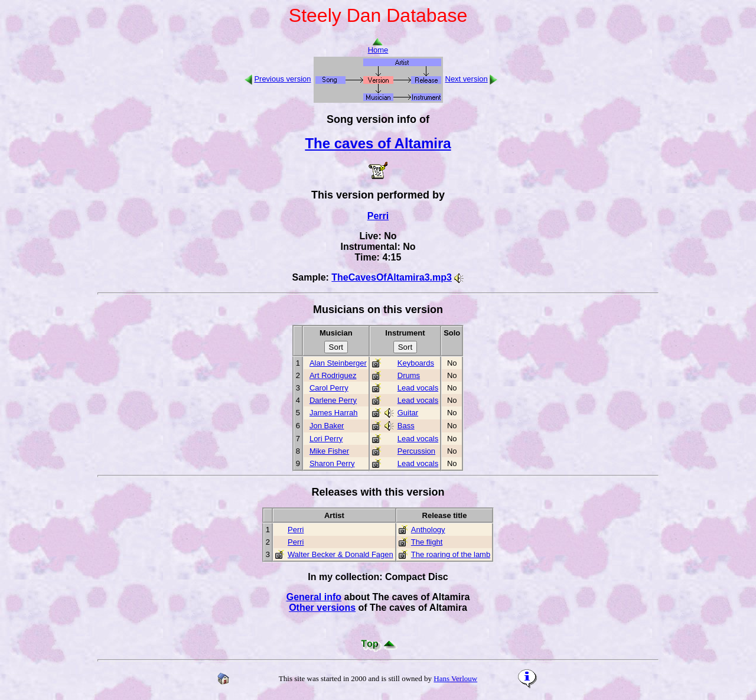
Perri (378, 216)
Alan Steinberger (338, 363)
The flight (427, 542)
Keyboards (416, 363)
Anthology (428, 530)
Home (378, 46)
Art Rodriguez (333, 375)
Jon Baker (327, 426)
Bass (406, 426)
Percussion (416, 451)
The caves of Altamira (378, 143)
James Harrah (334, 413)
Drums (409, 375)
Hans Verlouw (455, 678)
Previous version (282, 79)
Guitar (408, 413)
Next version (467, 79)
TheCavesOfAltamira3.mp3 (392, 277)
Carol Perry (329, 388)
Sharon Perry (332, 463)
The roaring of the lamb (451, 554)
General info (314, 597)
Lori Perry (326, 439)
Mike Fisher (329, 451)
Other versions (322, 608)
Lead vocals (418, 388)
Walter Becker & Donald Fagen (340, 554)
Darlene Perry (333, 400)
